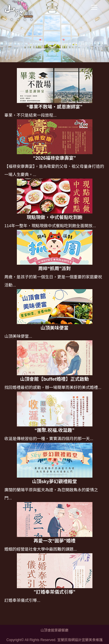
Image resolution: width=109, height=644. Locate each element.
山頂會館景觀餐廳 (54, 630)
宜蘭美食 (89, 640)
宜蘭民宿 (64, 640)
